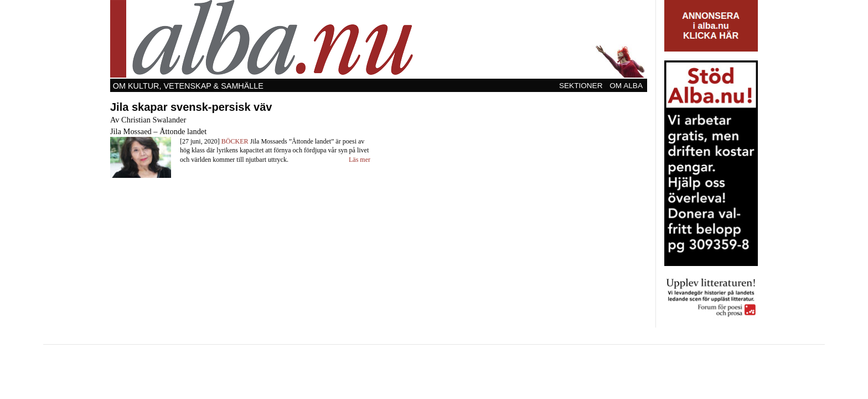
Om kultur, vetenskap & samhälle (188, 86)
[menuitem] (582, 85)
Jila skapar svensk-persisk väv (191, 107)
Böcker (235, 141)
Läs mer (360, 160)
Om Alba (626, 86)
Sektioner (581, 86)
